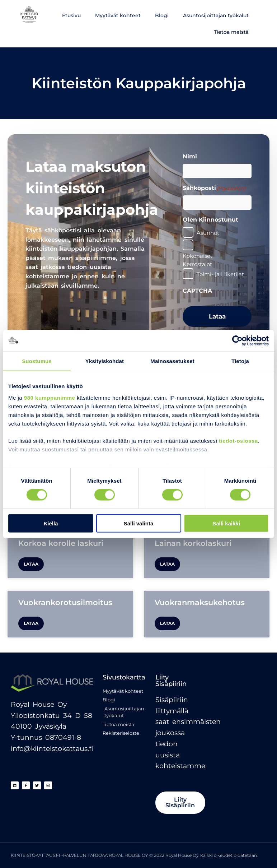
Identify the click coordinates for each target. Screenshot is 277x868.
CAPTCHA (197, 291)
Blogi (162, 15)
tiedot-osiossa (238, 440)
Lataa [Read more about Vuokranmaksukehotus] (167, 623)
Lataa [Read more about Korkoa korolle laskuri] (31, 564)
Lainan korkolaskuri (193, 543)
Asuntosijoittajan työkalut (216, 15)
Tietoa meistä (231, 32)
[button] (181, 803)
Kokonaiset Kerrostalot (198, 260)
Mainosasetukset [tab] (172, 361)
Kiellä (51, 523)
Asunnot (208, 233)
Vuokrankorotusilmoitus (65, 602)
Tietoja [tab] (240, 361)
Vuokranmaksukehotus (200, 602)
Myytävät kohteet (118, 15)
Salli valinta (139, 523)
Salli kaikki (226, 523)
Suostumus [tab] (37, 361)
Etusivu (71, 15)
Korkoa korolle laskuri (61, 543)
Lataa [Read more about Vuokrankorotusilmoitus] (31, 623)
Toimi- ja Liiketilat (220, 274)
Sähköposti (214, 188)
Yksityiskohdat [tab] (105, 361)
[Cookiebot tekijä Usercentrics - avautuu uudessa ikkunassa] (237, 340)
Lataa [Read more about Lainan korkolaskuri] (167, 564)
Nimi (190, 156)
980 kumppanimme (50, 397)
